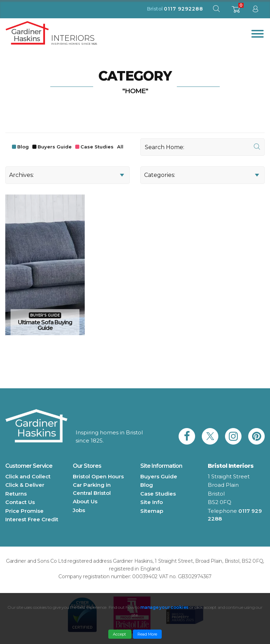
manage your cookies (164, 607)
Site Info (152, 502)
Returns (16, 494)
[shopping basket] (236, 11)
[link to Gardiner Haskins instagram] (233, 436)
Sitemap (152, 511)
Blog (23, 147)
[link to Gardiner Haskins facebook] (187, 436)
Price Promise (24, 511)
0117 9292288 (184, 9)
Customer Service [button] (29, 466)
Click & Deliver (25, 485)
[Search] (202, 147)
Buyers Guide (55, 147)
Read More (147, 634)
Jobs (79, 510)
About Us (85, 501)
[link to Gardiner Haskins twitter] (210, 436)
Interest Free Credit (32, 519)
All (120, 147)
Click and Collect (28, 476)
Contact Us (20, 502)
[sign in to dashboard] (255, 10)
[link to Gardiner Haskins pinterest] (256, 436)
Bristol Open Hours (98, 476)
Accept (120, 634)
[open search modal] (216, 10)
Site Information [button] (161, 466)
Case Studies (97, 147)
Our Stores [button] (87, 466)
